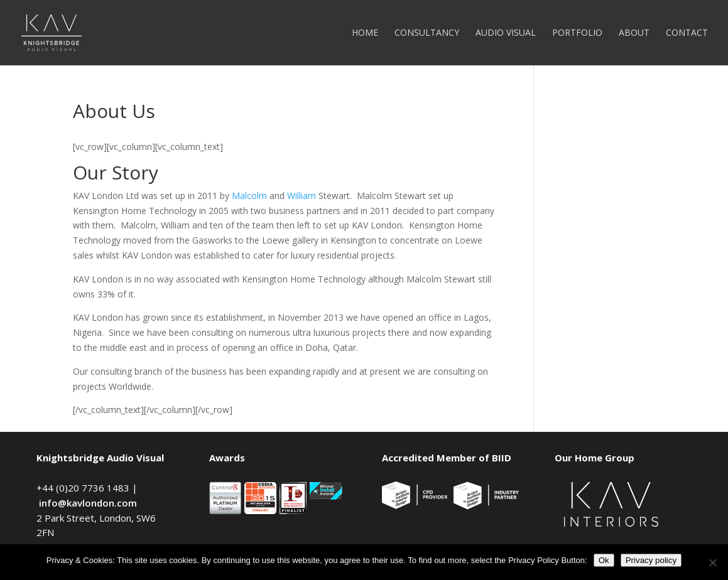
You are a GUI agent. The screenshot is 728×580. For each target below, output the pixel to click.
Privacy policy (651, 560)
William (302, 196)
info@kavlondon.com (88, 503)
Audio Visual (506, 33)
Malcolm (249, 196)
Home (365, 33)
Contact (687, 33)
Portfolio (577, 33)
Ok (604, 560)
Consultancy (427, 33)
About (634, 33)
